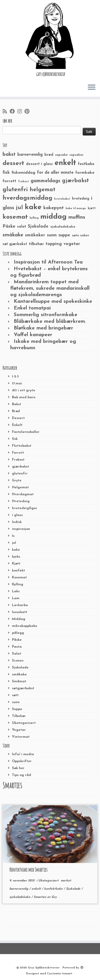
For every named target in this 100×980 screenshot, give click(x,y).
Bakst (17, 404)
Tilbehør (19, 716)
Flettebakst (22, 446)
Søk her (18, 768)
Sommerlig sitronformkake (46, 315)
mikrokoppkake (25, 626)
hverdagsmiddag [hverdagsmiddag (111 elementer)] (27, 198)
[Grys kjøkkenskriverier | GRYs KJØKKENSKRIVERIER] (50, 36)
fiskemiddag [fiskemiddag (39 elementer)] (23, 173)
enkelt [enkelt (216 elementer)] (65, 163)
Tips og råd (22, 775)
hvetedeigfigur (25, 508)
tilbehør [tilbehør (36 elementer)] (36, 244)
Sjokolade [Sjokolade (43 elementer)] (38, 226)
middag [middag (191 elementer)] (53, 217)
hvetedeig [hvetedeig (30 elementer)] (81, 199)
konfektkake (54, 889)
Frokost (18, 460)
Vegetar (19, 730)
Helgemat (20, 487)
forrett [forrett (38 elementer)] (9, 181)
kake (16, 550)
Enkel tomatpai (32, 308)
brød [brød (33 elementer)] (49, 155)
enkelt (37, 889)
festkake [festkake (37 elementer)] (86, 164)
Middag (19, 619)
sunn (16, 702)
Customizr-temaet (60, 974)
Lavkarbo (20, 605)
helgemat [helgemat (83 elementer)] (42, 190)
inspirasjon (21, 529)
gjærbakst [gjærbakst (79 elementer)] (76, 181)
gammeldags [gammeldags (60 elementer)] (45, 181)
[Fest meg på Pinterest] (28, 112)
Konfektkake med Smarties (28, 870)
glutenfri (20, 474)
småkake (19, 675)
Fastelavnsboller (26, 432)
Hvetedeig (21, 501)
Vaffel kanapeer (33, 335)
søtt (15, 695)
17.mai (17, 384)
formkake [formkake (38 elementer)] (85, 173)
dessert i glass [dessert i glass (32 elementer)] (39, 164)
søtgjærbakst (23, 688)
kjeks (16, 557)
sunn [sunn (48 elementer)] (52, 235)
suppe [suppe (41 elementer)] (64, 235)
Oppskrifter (22, 761)
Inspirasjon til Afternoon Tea (48, 262)
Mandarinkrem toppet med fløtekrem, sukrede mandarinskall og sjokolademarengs (50, 288)
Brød (16, 411)
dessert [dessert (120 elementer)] (13, 163)
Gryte (17, 481)
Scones (18, 661)
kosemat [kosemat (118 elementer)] (15, 217)
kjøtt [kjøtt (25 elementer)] (92, 208)
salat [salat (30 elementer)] (22, 227)
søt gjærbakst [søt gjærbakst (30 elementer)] (15, 244)
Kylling (18, 584)
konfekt (18, 571)
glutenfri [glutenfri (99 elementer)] (15, 190)
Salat (17, 654)
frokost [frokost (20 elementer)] (23, 182)
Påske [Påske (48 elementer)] (9, 226)
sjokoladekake (20, 897)
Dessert (18, 418)
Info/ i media (23, 754)
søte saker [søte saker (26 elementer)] (81, 235)
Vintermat (21, 737)
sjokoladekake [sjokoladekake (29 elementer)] (63, 227)
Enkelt (17, 425)
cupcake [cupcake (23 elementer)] (61, 155)
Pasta (17, 647)
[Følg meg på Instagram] (21, 112)
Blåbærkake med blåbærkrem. (50, 322)
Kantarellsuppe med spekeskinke (53, 302)
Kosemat (19, 578)
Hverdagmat (23, 494)
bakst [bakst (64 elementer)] (9, 154)
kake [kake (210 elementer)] (33, 207)
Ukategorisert (24, 723)
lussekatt (20, 612)
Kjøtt (16, 564)
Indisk (17, 522)
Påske (17, 640)
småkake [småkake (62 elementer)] (13, 235)
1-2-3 (15, 377)
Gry (54, 897)
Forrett (18, 453)
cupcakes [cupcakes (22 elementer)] (76, 155)
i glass (17, 515)
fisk (15, 439)
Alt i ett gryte (24, 390)
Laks (16, 591)
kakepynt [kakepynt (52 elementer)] (54, 208)
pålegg (18, 633)
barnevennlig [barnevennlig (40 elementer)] (30, 155)
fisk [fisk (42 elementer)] (6, 173)
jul (14, 543)
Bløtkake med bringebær (43, 328)
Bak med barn (24, 397)
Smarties (40, 897)
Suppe (17, 709)
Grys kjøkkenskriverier (44, 968)
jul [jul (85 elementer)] (19, 208)
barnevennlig (19, 889)
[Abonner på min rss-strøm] (6, 112)
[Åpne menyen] (92, 88)
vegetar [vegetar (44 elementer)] (72, 244)
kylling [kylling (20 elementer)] (34, 218)
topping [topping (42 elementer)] (54, 244)
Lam (16, 598)
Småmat (19, 681)
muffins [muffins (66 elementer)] (77, 217)
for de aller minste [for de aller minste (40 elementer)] (55, 173)
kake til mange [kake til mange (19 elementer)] (76, 208)
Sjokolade (20, 668)
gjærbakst (21, 467)
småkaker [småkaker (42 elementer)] (35, 235)
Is (13, 536)
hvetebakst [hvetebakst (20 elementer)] (62, 199)
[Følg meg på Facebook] (14, 112)
